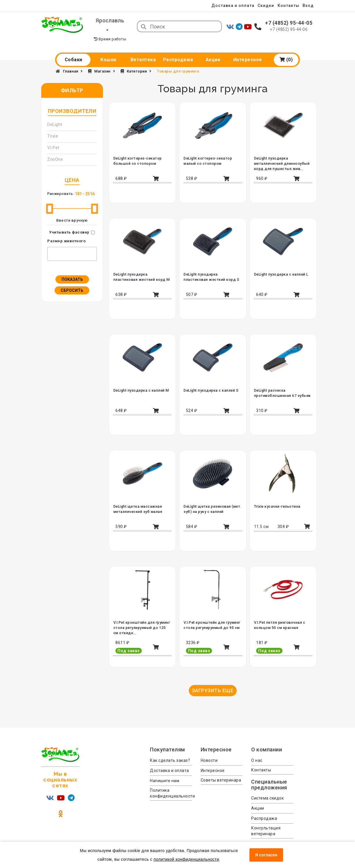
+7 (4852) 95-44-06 (289, 29)
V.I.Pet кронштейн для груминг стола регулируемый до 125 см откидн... (142, 619)
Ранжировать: (61, 184)
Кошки (108, 50)
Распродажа (178, 50)
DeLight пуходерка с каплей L (281, 265)
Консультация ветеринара (266, 822)
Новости (209, 751)
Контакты (287, 6)
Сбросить (72, 281)
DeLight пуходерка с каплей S (211, 381)
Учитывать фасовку (69, 223)
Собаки (74, 50)
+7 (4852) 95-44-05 (289, 23)
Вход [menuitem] (308, 6)
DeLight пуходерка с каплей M (141, 381)
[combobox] (72, 245)
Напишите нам (165, 771)
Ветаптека (143, 50)
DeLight (55, 115)
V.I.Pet (53, 138)
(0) (286, 50)
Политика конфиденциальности (171, 784)
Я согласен (266, 855)
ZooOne (55, 150)
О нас (257, 751)
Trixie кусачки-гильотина (277, 497)
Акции (213, 50)
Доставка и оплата (229, 6)
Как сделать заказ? (170, 751)
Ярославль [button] (110, 20)
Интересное (248, 50)
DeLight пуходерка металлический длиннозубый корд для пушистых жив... (281, 154)
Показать (72, 270)
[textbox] (50, 244)
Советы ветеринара (221, 771)
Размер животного (66, 232)
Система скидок (267, 789)
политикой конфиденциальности (186, 859)
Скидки (263, 6)
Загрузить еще (213, 681)
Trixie (53, 127)
